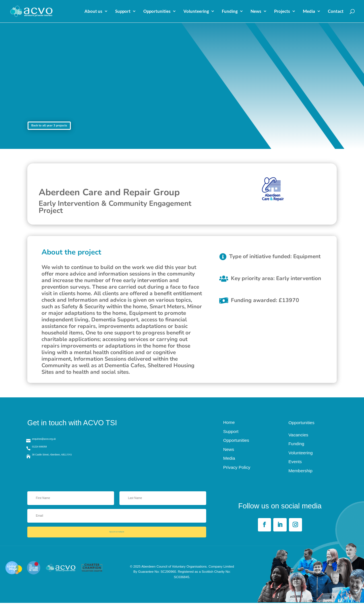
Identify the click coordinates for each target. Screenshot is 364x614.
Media (309, 12)
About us (93, 12)
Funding (230, 12)
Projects (282, 12)
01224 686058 (50, 457)
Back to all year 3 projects (67, 128)
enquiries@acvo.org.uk (58, 446)
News (256, 12)
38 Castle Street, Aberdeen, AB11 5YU (74, 468)
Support (123, 12)
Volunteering (196, 12)
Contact (336, 12)
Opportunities (157, 12)
